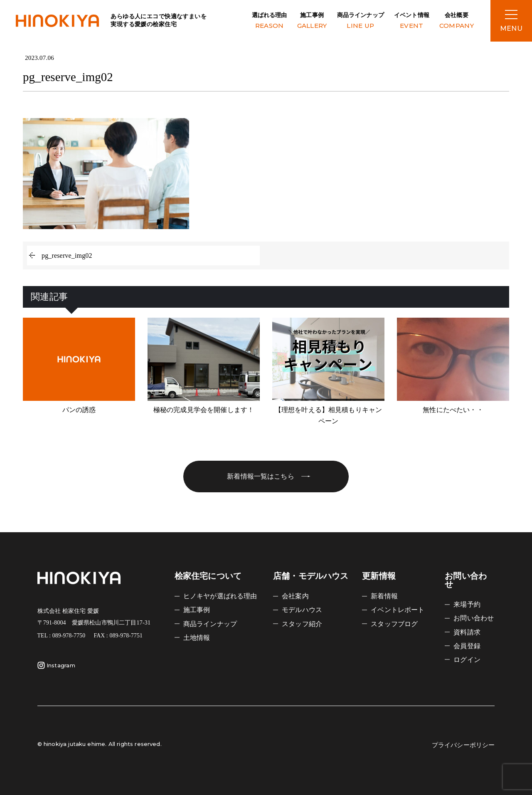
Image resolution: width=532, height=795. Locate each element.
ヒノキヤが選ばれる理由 (220, 596)
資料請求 (467, 632)
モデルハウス (302, 610)
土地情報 (197, 638)
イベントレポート (398, 610)
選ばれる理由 (270, 21)
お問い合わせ (474, 618)
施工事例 (312, 21)
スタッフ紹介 (302, 624)
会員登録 (467, 646)
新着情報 (384, 596)
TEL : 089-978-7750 (62, 636)
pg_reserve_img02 (67, 256)
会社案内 (295, 596)
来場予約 (467, 604)
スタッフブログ (394, 624)
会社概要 (457, 21)
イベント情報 (412, 21)
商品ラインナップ (361, 21)
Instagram (56, 665)
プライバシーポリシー (463, 745)
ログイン (467, 660)
